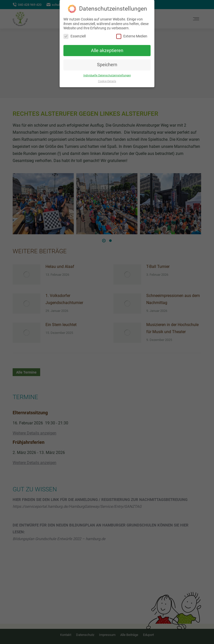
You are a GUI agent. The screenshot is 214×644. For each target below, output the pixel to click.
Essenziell (75, 36)
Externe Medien (132, 36)
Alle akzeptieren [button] (107, 51)
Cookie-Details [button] (107, 81)
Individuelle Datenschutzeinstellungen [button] (107, 75)
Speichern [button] (107, 65)
